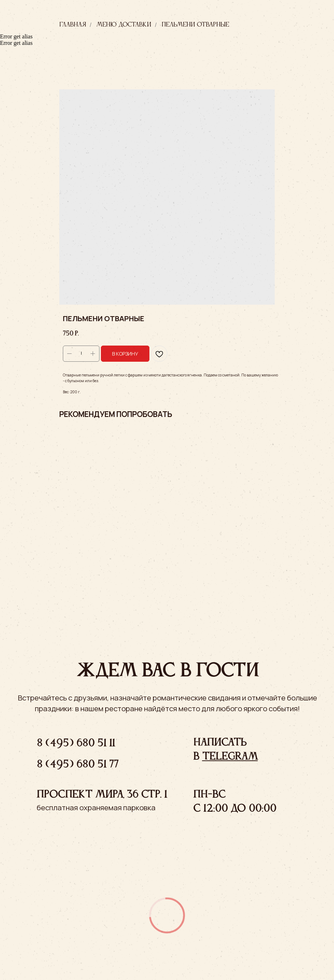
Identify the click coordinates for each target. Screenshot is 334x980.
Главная (73, 25)
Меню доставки (124, 25)
